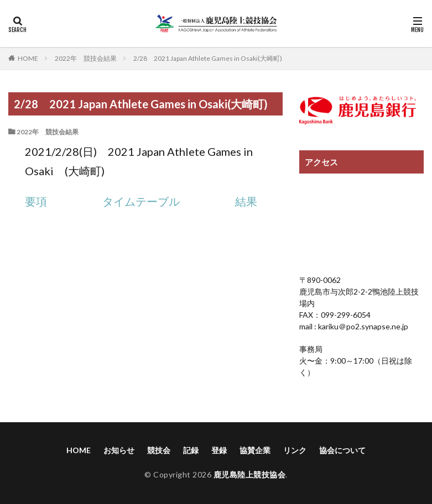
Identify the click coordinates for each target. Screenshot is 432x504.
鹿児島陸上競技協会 (250, 474)
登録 (219, 450)
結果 (246, 201)
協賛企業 (255, 450)
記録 (191, 450)
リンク (295, 450)
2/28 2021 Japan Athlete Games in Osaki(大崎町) (208, 58)
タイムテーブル (141, 201)
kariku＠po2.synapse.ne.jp (362, 326)
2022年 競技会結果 (86, 58)
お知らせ (119, 450)
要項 (36, 201)
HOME (28, 58)
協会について (342, 450)
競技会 (159, 450)
